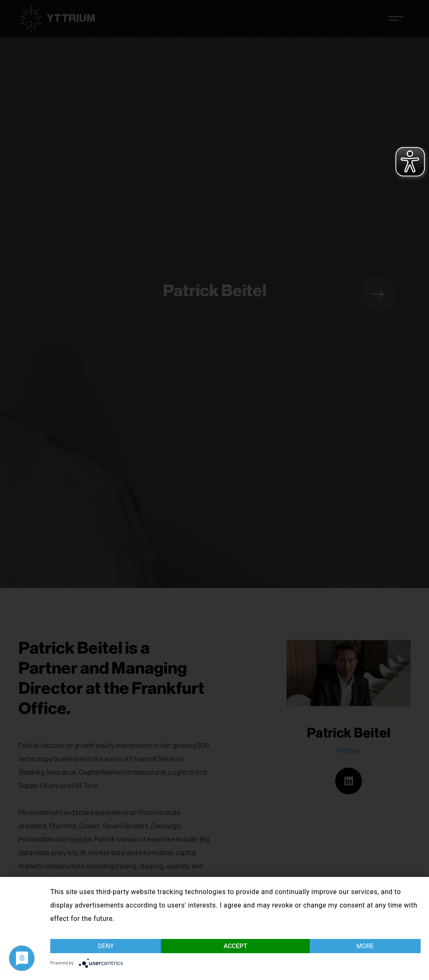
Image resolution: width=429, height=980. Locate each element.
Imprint (413, 965)
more (365, 946)
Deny (106, 946)
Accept (236, 946)
